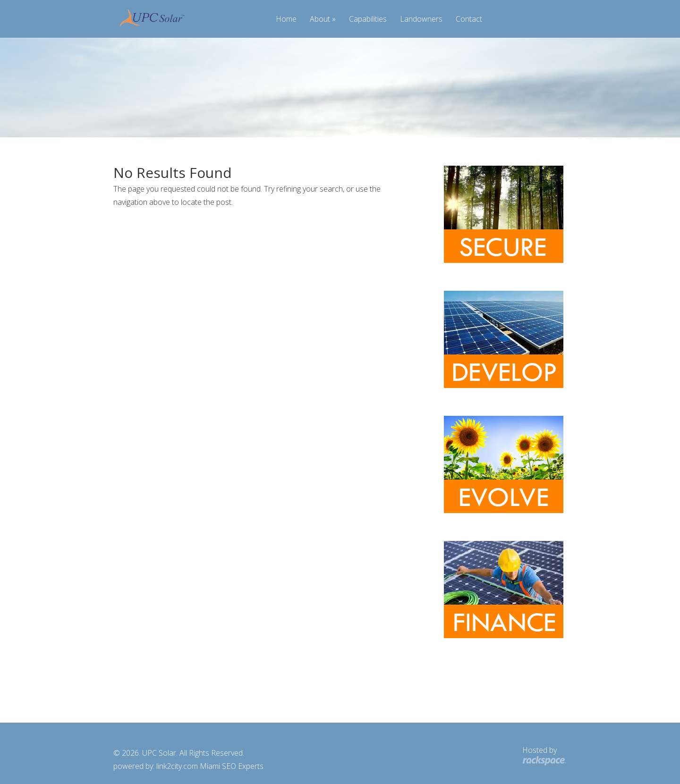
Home (286, 20)
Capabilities (368, 20)
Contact (469, 20)
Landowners (421, 20)
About (320, 20)
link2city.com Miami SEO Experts (210, 766)
